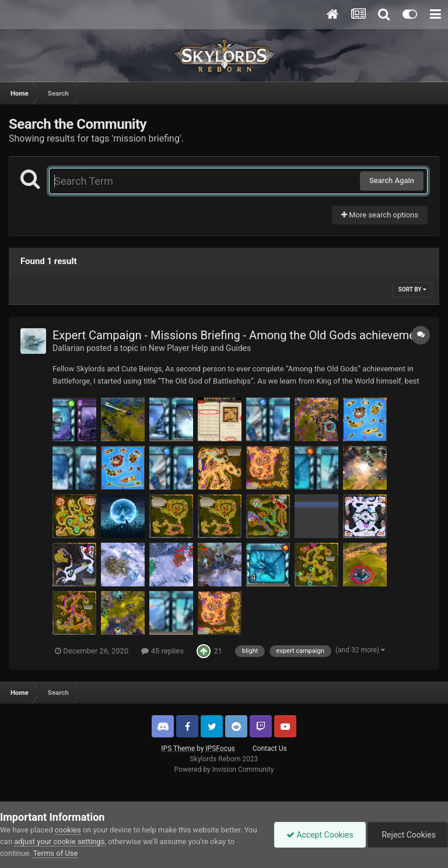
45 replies (162, 651)
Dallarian (69, 348)
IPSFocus (220, 748)
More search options (380, 215)
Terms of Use (55, 853)
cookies (68, 830)
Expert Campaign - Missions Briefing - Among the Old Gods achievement (239, 335)
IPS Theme (178, 748)
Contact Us (270, 748)
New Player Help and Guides (200, 348)
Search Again (392, 180)
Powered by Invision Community (224, 769)
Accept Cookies (320, 835)
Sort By (412, 289)
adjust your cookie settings (59, 841)
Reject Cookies (408, 835)
